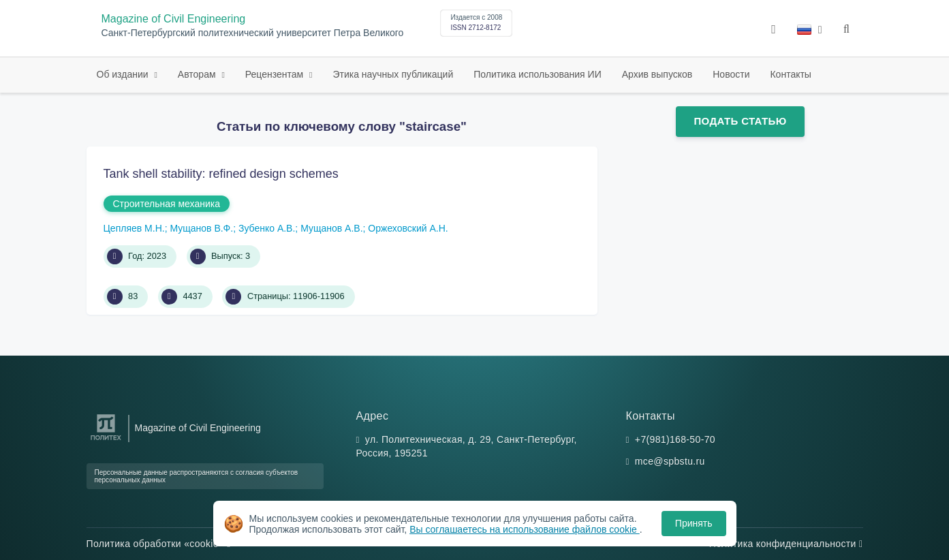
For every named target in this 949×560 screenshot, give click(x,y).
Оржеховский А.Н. (408, 228)
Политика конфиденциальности (786, 544)
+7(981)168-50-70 (675, 439)
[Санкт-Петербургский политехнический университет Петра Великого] (106, 440)
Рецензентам (276, 74)
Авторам (198, 74)
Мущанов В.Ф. (201, 228)
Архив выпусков (657, 74)
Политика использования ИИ (537, 74)
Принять (694, 523)
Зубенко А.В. (267, 228)
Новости (731, 74)
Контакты (790, 74)
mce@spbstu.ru (670, 461)
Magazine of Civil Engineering (174, 19)
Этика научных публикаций (393, 74)
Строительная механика (167, 204)
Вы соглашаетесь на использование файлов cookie (525, 529)
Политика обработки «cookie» (159, 544)
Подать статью (740, 121)
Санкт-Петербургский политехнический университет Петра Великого (253, 33)
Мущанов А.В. (331, 228)
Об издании (124, 74)
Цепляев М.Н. (134, 228)
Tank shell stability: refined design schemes (221, 174)
